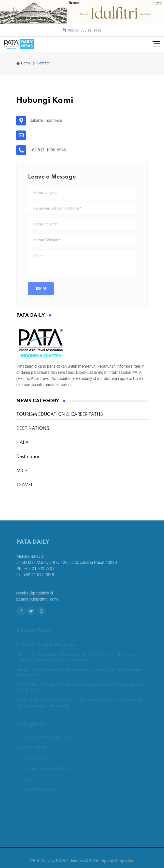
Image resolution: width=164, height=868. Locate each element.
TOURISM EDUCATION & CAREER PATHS (60, 415)
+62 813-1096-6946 (48, 151)
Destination (29, 457)
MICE (22, 471)
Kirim (41, 293)
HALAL (24, 443)
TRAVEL (25, 485)
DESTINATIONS (33, 429)
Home (24, 63)
